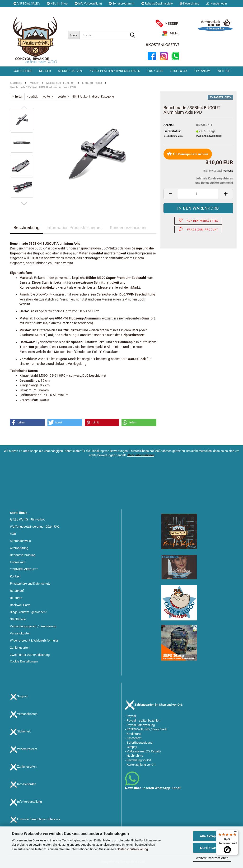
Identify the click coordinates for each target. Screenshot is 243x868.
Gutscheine (23, 71)
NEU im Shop (57, 4)
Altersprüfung (19, 548)
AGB (13, 534)
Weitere (224, 71)
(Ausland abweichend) (209, 136)
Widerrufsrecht (27, 749)
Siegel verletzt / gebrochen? (28, 612)
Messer (45, 71)
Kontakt (15, 576)
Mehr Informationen (141, 455)
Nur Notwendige (212, 848)
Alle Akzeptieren (212, 836)
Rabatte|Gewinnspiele (157, 4)
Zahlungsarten (20, 648)
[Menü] (235, 833)
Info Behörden (27, 784)
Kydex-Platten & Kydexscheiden (115, 71)
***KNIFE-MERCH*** (24, 569)
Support (22, 696)
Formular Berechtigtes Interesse (39, 819)
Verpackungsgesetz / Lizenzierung (33, 626)
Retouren (16, 598)
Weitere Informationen (212, 858)
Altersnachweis (20, 541)
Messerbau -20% (70, 71)
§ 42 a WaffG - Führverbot (27, 519)
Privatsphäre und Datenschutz (30, 584)
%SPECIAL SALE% (27, 4)
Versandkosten (20, 633)
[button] (189, 4)
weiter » (48, 96)
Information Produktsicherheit (75, 228)
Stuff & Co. (179, 71)
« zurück (32, 96)
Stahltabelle (18, 619)
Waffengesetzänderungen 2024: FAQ (35, 527)
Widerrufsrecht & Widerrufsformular (34, 640)
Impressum (18, 562)
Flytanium (202, 71)
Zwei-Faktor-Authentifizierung (30, 655)
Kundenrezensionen (129, 228)
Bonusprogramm (122, 4)
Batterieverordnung (23, 555)
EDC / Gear (155, 71)
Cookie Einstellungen (24, 661)
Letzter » (63, 96)
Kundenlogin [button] (217, 4)
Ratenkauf (17, 591)
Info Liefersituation (173, 136)
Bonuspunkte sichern (188, 154)
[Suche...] (74, 35)
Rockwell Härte (20, 605)
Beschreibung (26, 228)
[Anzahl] (198, 194)
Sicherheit (24, 731)
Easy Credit (160, 729)
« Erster (17, 96)
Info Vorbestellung (88, 4)
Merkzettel (22, 11)
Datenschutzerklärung (133, 849)
